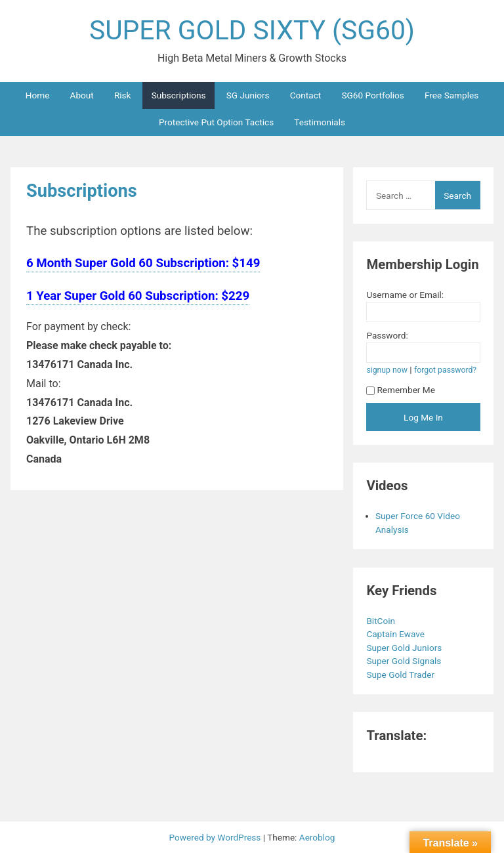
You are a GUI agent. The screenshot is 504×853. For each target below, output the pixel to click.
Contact (306, 95)
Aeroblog (317, 837)
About (82, 95)
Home (38, 95)
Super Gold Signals (405, 661)
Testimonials (320, 122)
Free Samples (451, 95)
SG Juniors (248, 95)
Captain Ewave (396, 634)
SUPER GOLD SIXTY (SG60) (252, 30)
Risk (123, 95)
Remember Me (401, 390)
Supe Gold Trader (401, 675)
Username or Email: (405, 295)
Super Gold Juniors (405, 648)
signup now (387, 370)
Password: (387, 335)
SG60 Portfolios (372, 95)
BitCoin (382, 621)
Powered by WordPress (216, 837)
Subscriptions (179, 95)
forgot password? (445, 370)
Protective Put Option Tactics (216, 122)
